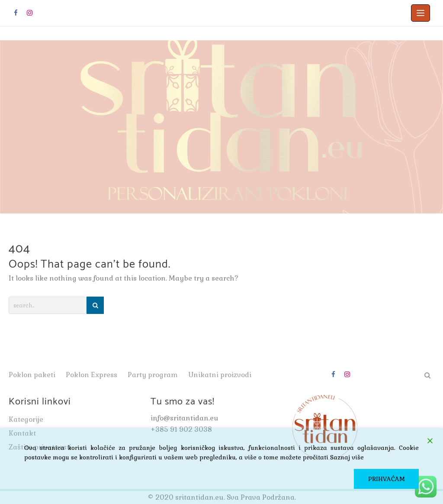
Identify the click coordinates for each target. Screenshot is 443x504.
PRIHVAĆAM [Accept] (387, 479)
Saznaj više (347, 457)
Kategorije (26, 419)
